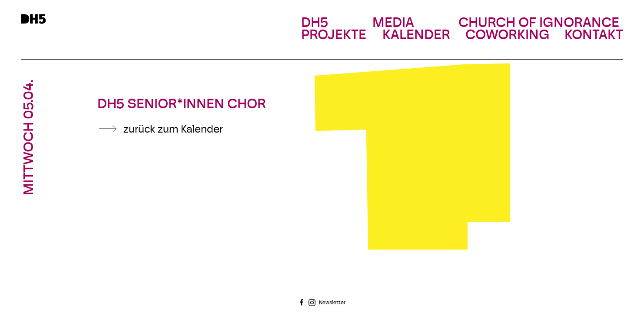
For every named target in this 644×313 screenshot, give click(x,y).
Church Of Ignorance (539, 23)
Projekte (334, 36)
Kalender (416, 36)
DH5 (315, 23)
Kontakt (594, 36)
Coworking (508, 36)
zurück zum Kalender (173, 130)
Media (393, 23)
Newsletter (332, 303)
